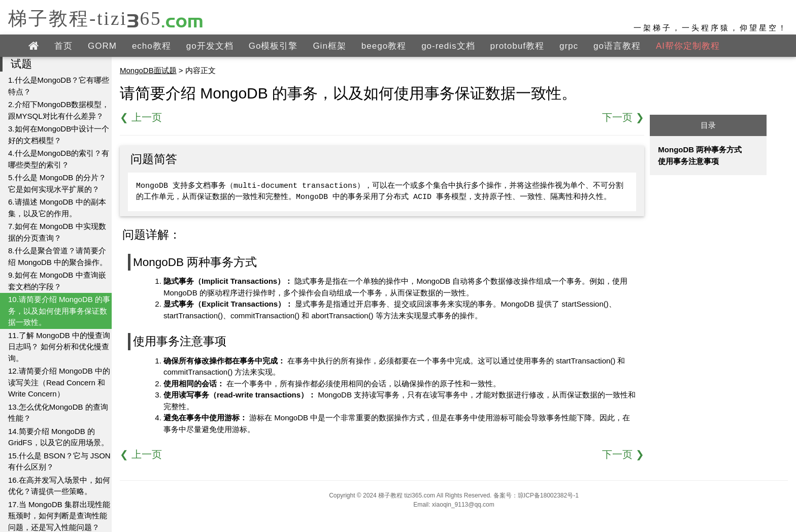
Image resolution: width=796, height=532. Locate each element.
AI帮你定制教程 (688, 46)
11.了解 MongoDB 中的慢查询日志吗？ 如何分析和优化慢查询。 (59, 347)
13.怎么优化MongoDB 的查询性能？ (58, 413)
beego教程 (384, 46)
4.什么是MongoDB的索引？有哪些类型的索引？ (59, 159)
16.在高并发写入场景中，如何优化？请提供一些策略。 (59, 486)
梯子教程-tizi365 (106, 18)
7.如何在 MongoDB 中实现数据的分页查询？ (57, 232)
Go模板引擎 (273, 46)
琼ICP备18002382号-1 (548, 495)
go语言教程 (617, 46)
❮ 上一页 (141, 117)
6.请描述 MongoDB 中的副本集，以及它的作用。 (57, 208)
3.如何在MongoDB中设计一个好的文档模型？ (59, 135)
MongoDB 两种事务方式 (700, 149)
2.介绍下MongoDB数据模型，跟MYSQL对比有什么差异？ (59, 110)
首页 (63, 46)
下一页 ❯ (623, 117)
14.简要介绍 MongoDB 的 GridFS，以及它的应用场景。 (58, 437)
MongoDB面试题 (148, 70)
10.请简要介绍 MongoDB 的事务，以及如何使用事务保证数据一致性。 (59, 311)
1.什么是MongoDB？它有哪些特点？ (59, 86)
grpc (569, 46)
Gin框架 (329, 46)
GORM (102, 46)
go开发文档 (210, 46)
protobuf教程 (517, 46)
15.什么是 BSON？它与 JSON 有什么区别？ (59, 461)
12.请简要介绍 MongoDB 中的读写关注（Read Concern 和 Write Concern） (59, 382)
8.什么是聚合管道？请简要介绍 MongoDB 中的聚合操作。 (58, 256)
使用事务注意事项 (688, 161)
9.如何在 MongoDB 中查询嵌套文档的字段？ (57, 281)
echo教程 (152, 46)
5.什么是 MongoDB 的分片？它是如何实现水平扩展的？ (57, 183)
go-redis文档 (448, 46)
